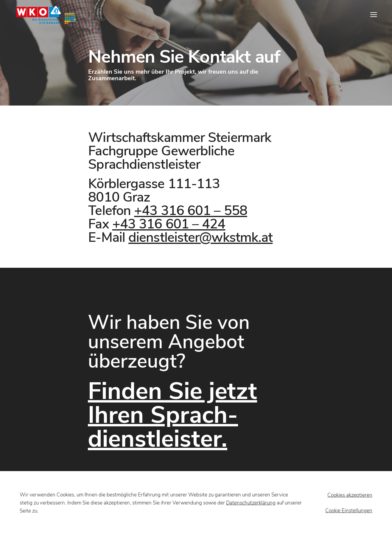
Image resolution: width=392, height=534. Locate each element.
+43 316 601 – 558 (191, 211)
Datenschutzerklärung (251, 503)
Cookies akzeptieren (350, 495)
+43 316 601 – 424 (169, 224)
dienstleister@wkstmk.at (200, 237)
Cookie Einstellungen (349, 511)
